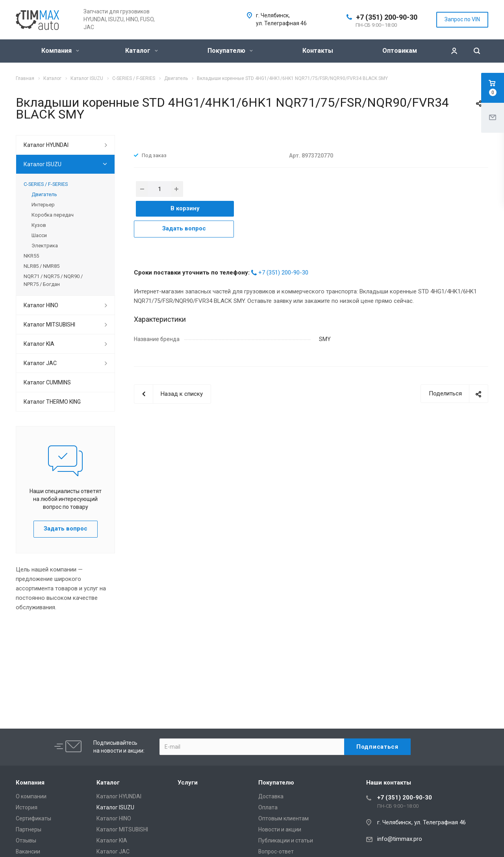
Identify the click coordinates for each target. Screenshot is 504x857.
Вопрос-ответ (276, 851)
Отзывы (26, 840)
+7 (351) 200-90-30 (387, 17)
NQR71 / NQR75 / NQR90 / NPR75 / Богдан (53, 280)
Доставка (271, 796)
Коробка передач (53, 215)
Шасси (39, 235)
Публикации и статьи (286, 840)
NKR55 (31, 256)
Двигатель (44, 194)
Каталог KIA (39, 344)
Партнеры (29, 829)
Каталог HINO (41, 305)
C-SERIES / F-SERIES (46, 184)
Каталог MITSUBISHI (49, 325)
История (27, 807)
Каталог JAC (40, 363)
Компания (60, 51)
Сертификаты (33, 818)
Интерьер (43, 205)
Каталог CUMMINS (47, 382)
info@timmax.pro (400, 839)
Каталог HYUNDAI (46, 145)
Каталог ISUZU (43, 164)
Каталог (142, 51)
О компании (31, 796)
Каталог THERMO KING (52, 402)
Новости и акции (280, 829)
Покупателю (230, 51)
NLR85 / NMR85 (42, 266)
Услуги (188, 783)
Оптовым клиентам (283, 818)
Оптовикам (400, 51)
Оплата (268, 807)
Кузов (39, 225)
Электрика (45, 246)
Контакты (318, 51)
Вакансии (28, 851)
